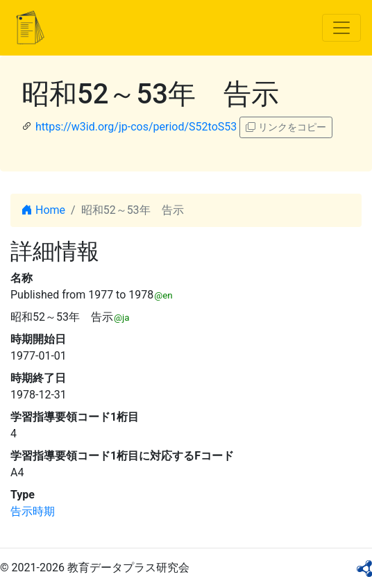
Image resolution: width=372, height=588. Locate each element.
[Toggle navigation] (341, 28)
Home (43, 210)
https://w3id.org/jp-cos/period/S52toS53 (136, 127)
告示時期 (33, 511)
